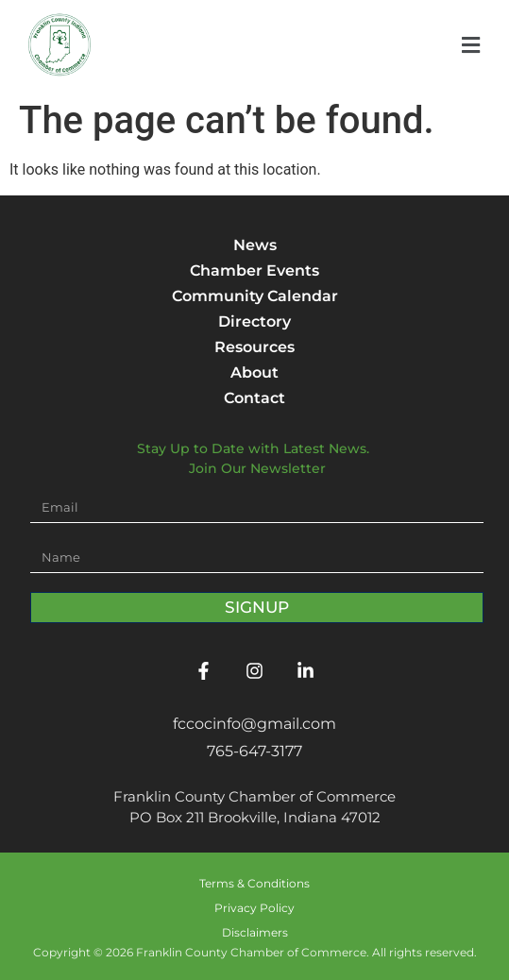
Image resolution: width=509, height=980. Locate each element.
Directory (254, 321)
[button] (471, 46)
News (255, 245)
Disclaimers (255, 932)
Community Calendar (255, 296)
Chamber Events (254, 270)
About (254, 372)
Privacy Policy (254, 908)
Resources (254, 347)
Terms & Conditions (254, 883)
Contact (254, 398)
